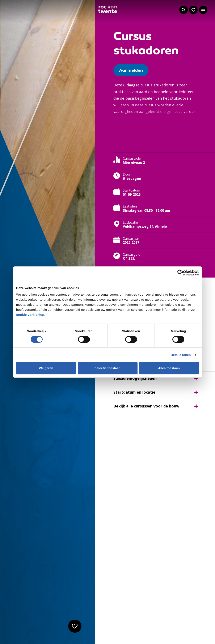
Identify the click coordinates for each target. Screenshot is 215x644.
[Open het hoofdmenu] (203, 10)
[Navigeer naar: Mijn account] (193, 10)
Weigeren (46, 368)
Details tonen (181, 355)
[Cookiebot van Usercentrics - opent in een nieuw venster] (180, 273)
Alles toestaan (169, 368)
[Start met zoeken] (184, 10)
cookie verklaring (30, 315)
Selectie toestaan (107, 368)
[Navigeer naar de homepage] (107, 9)
